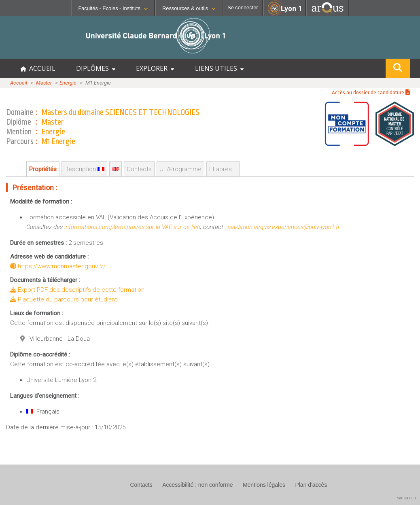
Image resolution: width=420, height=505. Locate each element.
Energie (68, 83)
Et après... (223, 169)
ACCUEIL (38, 68)
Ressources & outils (189, 8)
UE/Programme (180, 169)
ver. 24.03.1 (407, 498)
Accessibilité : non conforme (197, 485)
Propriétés (43, 169)
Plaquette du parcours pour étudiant (64, 299)
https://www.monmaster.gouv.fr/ (58, 266)
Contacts (139, 169)
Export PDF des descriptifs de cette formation (77, 290)
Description (84, 169)
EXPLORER (155, 68)
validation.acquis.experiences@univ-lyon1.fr (284, 227)
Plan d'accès (311, 485)
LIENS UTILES (219, 68)
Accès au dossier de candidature (371, 92)
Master (44, 83)
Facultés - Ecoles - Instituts (113, 8)
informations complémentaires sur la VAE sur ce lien (132, 227)
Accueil (19, 83)
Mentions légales (264, 485)
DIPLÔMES (96, 68)
